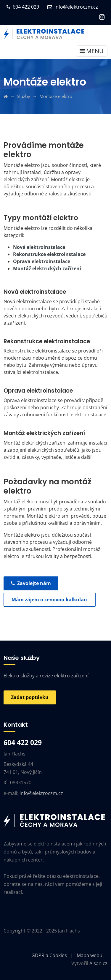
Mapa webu (90, 955)
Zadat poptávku (30, 697)
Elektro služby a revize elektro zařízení (46, 676)
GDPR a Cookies (49, 955)
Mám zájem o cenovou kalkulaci (50, 600)
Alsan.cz (98, 963)
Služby (24, 96)
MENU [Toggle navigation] (92, 51)
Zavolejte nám (31, 583)
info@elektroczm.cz (73, 7)
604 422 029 (23, 7)
